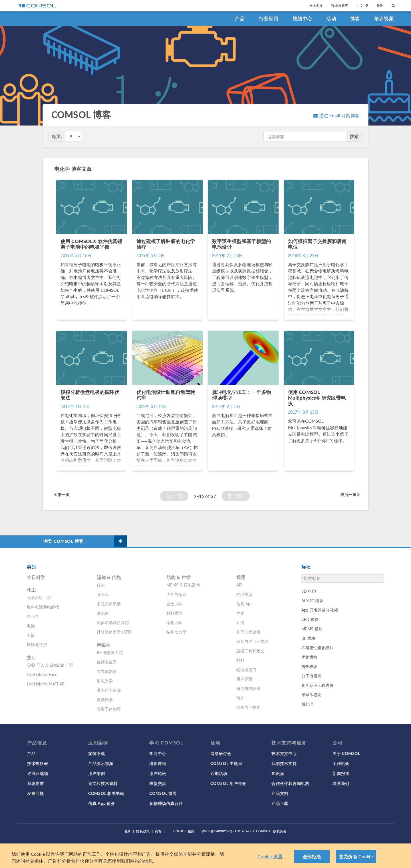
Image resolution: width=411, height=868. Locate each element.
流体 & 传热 (109, 577)
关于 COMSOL (346, 753)
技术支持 (316, 6)
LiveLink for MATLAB (46, 684)
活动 (331, 18)
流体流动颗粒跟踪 (113, 622)
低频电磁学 (107, 662)
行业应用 (269, 18)
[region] (205, 856)
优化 (240, 613)
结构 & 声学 (179, 577)
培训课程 (158, 763)
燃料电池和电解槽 (43, 607)
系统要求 (36, 783)
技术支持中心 (284, 753)
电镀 (31, 635)
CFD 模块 (310, 619)
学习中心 (158, 753)
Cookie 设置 (270, 856)
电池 (31, 626)
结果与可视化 (248, 707)
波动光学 (105, 699)
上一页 (174, 496)
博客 (355, 18)
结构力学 (175, 622)
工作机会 (341, 763)
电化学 (33, 616)
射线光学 (105, 681)
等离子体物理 (109, 709)
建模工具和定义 (250, 651)
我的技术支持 (284, 763)
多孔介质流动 (109, 604)
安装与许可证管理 (252, 641)
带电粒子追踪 (109, 690)
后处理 (307, 704)
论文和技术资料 (103, 783)
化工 (31, 590)
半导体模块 (312, 695)
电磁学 (104, 645)
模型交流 (158, 783)
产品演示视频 (101, 763)
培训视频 (384, 18)
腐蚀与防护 (37, 644)
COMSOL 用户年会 (228, 783)
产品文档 (280, 793)
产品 (240, 18)
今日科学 (36, 577)
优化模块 (310, 657)
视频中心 (302, 18)
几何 (240, 622)
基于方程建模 (248, 632)
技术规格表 (38, 763)
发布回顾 (36, 793)
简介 (240, 698)
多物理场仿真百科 (166, 803)
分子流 (103, 594)
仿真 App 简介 (102, 803)
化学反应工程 (39, 597)
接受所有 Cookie (356, 856)
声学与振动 (177, 594)
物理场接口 (246, 669)
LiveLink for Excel (43, 674)
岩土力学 (175, 604)
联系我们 (341, 783)
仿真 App (245, 604)
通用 (241, 577)
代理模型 (244, 594)
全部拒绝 (312, 856)
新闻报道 (341, 773)
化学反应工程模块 (318, 685)
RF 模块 (309, 638)
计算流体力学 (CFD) (115, 632)
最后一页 (350, 494)
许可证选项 (38, 773)
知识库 (278, 773)
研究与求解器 (248, 688)
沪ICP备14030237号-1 (219, 831)
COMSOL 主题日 (226, 763)
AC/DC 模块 (312, 600)
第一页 (62, 494)
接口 (31, 657)
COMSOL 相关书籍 (106, 793)
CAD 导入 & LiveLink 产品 (50, 665)
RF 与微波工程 (110, 652)
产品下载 (280, 803)
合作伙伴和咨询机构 (290, 783)
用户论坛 (158, 773)
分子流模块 (312, 676)
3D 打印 (309, 591)
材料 (240, 660)
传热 (101, 585)
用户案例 (97, 773)
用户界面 (244, 679)
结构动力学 (177, 632)
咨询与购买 (340, 6)
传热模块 (310, 666)
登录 (380, 6)
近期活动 (219, 773)
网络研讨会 (221, 753)
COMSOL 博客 (163, 793)
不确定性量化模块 (318, 648)
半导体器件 (107, 671)
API (239, 585)
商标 (158, 831)
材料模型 (175, 613)
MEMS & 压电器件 (183, 585)
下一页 (236, 496)
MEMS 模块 (312, 629)
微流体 (103, 613)
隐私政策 (143, 831)
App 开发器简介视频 (320, 610)
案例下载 (97, 753)
